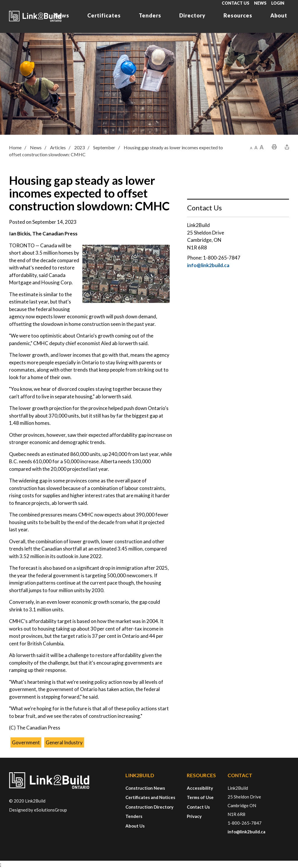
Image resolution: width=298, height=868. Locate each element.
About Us (135, 826)
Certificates (104, 15)
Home (15, 147)
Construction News (145, 788)
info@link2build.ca (208, 265)
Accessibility (200, 788)
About (279, 15)
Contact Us (236, 3)
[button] (251, 147)
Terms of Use (200, 797)
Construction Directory (149, 807)
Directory (192, 15)
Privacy (194, 816)
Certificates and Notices (150, 797)
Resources (238, 15)
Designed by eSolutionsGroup (38, 810)
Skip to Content (0, 0)
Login (278, 3)
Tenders (150, 15)
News (260, 3)
